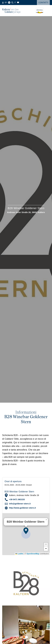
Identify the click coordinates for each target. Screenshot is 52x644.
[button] (26, 531)
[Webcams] (3, 3)
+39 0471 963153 (17, 499)
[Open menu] (48, 11)
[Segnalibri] (18, 3)
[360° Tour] (6, 3)
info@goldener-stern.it (20, 504)
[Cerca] (12, 3)
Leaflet (19, 554)
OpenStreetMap (33, 554)
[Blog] (9, 3)
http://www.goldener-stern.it (22, 508)
